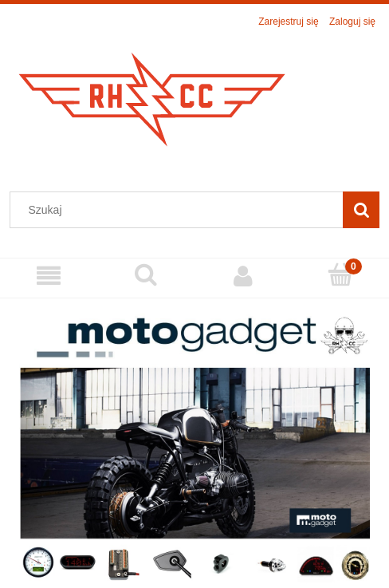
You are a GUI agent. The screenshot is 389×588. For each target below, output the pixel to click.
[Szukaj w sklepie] (180, 210)
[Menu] (49, 276)
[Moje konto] (243, 276)
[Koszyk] (340, 275)
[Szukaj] (361, 210)
